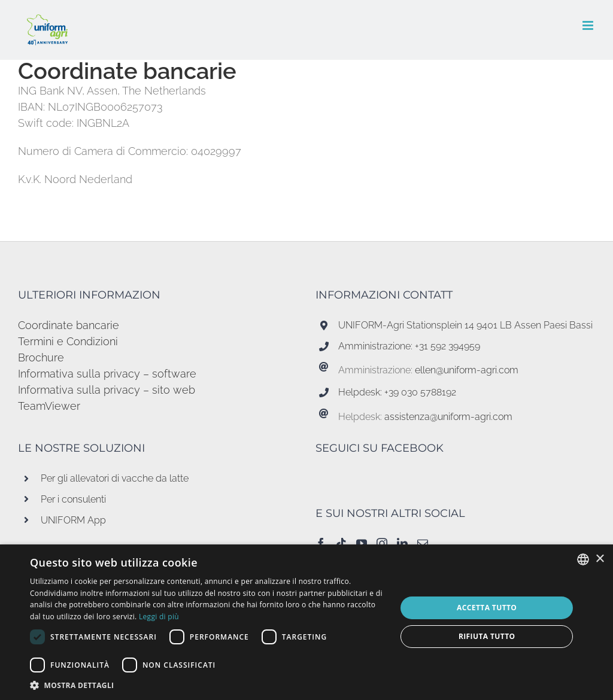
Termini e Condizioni (68, 341)
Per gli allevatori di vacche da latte (115, 478)
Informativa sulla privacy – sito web (107, 390)
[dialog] (306, 622)
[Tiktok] (341, 543)
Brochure (41, 357)
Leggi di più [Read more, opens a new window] (159, 617)
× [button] (600, 559)
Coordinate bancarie (69, 325)
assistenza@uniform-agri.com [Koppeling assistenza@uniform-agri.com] (448, 417)
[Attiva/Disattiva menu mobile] (589, 25)
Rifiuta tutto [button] (487, 636)
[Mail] (423, 543)
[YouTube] (362, 543)
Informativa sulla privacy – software (107, 374)
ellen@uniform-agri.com (467, 370)
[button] (208, 685)
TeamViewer (49, 406)
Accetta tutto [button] (487, 608)
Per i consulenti (73, 499)
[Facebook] (321, 543)
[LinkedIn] (402, 543)
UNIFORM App (73, 520)
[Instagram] (382, 543)
